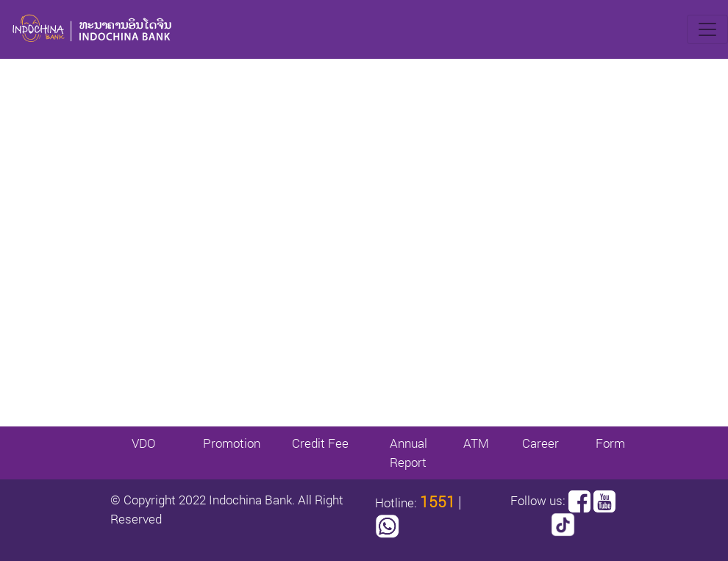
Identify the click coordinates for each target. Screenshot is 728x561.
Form (610, 443)
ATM (476, 443)
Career (540, 443)
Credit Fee (320, 443)
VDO (143, 443)
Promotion (232, 443)
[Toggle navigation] (707, 29)
